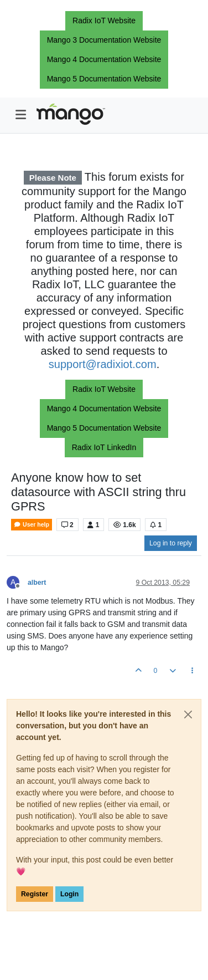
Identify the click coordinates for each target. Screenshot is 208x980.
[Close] (188, 714)
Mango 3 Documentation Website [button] (104, 40)
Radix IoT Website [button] (104, 21)
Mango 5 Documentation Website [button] (104, 79)
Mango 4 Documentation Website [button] (104, 59)
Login (69, 894)
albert (37, 583)
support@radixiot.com (103, 364)
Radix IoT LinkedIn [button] (104, 447)
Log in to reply (171, 543)
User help (32, 525)
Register (35, 894)
